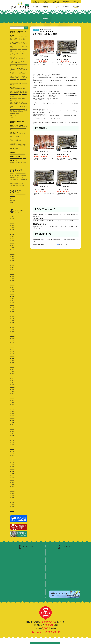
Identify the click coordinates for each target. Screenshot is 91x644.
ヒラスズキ (15, 45)
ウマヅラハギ (20, 59)
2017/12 (12, 440)
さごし (13, 72)
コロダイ (15, 67)
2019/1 (12, 411)
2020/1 (12, 385)
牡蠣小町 (12, 112)
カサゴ (21, 71)
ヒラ (11, 40)
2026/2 (12, 223)
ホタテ (11, 102)
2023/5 (12, 296)
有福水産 (17, 158)
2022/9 (12, 314)
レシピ (12, 198)
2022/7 (12, 318)
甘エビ (20, 94)
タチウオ (21, 37)
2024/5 (12, 269)
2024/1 (12, 278)
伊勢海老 (17, 89)
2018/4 (12, 431)
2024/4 (12, 272)
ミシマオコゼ (24, 40)
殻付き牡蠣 (17, 112)
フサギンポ (16, 53)
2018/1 (12, 438)
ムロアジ (19, 67)
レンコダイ (12, 42)
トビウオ (24, 75)
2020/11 (12, 362)
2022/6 (12, 320)
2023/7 (12, 292)
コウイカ (12, 83)
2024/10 (12, 258)
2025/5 (12, 243)
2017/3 (12, 460)
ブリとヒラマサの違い (15, 136)
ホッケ (11, 67)
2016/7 (12, 478)
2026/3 (12, 221)
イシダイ (12, 46)
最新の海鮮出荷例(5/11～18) (17, 177)
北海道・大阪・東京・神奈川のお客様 (18, 175)
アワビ (18, 106)
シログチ (17, 71)
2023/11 (12, 283)
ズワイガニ (17, 150)
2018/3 (12, 433)
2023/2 (12, 303)
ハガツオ (20, 42)
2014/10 (12, 509)
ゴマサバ (15, 75)
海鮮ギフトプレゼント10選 (16, 127)
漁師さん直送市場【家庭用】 (20, 5)
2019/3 (12, 407)
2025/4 (12, 245)
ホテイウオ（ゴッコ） (15, 60)
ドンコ (11, 53)
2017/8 (12, 449)
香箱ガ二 (16, 94)
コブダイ (22, 56)
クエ (15, 46)
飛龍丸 (24, 158)
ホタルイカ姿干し (19, 141)
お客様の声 (13, 196)
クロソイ (19, 75)
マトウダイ (17, 64)
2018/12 (12, 413)
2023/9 (12, 287)
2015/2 (12, 502)
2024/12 (12, 254)
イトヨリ (14, 40)
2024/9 (12, 260)
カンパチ (23, 46)
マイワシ (15, 59)
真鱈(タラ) (17, 79)
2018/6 (12, 427)
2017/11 (12, 442)
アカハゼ (14, 52)
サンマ (24, 70)
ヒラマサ (19, 46)
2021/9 (12, 340)
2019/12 (12, 387)
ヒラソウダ (14, 44)
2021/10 (12, 338)
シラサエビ (17, 90)
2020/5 (12, 376)
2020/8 (12, 369)
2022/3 (12, 327)
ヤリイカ (24, 83)
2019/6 (12, 400)
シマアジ (24, 49)
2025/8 (12, 236)
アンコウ (12, 56)
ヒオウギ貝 (23, 109)
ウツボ (14, 37)
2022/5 (12, 322)
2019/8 (12, 396)
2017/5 (12, 455)
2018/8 (12, 422)
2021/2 (12, 356)
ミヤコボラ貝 (17, 109)
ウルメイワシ (17, 56)
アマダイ (12, 41)
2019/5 (12, 402)
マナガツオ (15, 57)
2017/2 (12, 462)
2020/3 (12, 380)
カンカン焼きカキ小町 (23, 111)
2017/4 (12, 458)
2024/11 (12, 256)
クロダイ (24, 38)
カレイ (17, 37)
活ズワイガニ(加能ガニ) (22, 93)
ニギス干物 (23, 154)
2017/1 (12, 464)
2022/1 (12, 331)
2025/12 (12, 227)
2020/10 (12, 365)
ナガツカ (24, 44)
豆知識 (12, 205)
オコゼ (18, 68)
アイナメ (22, 52)
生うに (14, 113)
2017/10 (12, 444)
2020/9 (12, 367)
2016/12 (12, 466)
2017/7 (12, 451)
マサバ (11, 75)
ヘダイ (23, 78)
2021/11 (12, 336)
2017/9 (12, 447)
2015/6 (12, 498)
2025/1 (12, 252)
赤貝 (16, 111)
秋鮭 (11, 37)
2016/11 (12, 469)
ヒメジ (25, 59)
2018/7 (12, 424)
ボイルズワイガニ (18, 91)
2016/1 (12, 489)
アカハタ (19, 49)
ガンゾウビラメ (23, 79)
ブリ (24, 71)
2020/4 (12, 378)
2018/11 (12, 416)
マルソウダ (19, 44)
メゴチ (17, 78)
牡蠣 (11, 106)
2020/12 (12, 360)
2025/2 (12, 249)
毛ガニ (23, 98)
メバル (11, 59)
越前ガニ (19, 98)
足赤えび (12, 91)
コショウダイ (21, 53)
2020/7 (12, 371)
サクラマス (23, 68)
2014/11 (12, 506)
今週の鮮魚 (13, 200)
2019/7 (12, 398)
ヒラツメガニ (14, 98)
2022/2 (12, 329)
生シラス (14, 70)
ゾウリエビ (12, 150)
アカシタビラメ (21, 61)
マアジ (14, 55)
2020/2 (12, 382)
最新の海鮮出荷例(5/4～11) (17, 183)
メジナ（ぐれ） (17, 76)
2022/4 (12, 325)
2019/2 (12, 409)
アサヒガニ (12, 89)
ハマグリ (14, 106)
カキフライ (16, 146)
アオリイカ (12, 141)
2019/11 (12, 389)
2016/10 (12, 471)
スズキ (20, 38)
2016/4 (12, 482)
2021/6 (12, 347)
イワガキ (15, 104)
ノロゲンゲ (12, 64)
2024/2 (12, 276)
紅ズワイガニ (22, 89)
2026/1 (12, 225)
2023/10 (12, 285)
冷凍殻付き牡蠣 (22, 146)
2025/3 (12, 247)
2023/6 (12, 294)
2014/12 (12, 504)
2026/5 (12, 216)
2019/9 (12, 393)
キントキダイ (19, 70)
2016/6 (12, 480)
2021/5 (12, 349)
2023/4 (12, 298)
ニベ (19, 66)
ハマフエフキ (14, 66)
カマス (20, 74)
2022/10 (12, 311)
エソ (16, 61)
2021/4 (12, 351)
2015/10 (12, 495)
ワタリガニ (12, 97)
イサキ (11, 38)
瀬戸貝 (21, 106)
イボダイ (15, 49)
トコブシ (12, 109)
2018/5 (12, 429)
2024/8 (12, 263)
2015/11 (12, 493)
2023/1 (12, 305)
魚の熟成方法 (23, 162)
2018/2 (12, 436)
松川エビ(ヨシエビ (19, 97)
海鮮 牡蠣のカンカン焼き (21, 145)
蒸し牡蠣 (23, 104)
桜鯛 (11, 52)
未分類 (12, 203)
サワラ (11, 49)
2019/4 (12, 404)
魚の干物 (12, 154)
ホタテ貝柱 (22, 102)
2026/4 (12, 218)
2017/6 (12, 453)
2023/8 (12, 289)
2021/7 (12, 345)
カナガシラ (19, 134)
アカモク (12, 117)
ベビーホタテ (16, 102)
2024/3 (12, 274)
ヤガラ (20, 78)
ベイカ (20, 83)
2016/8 (12, 475)
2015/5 (12, 500)
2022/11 (12, 309)
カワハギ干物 (17, 154)
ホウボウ (19, 40)
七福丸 (21, 158)
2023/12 (12, 280)
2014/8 (12, 511)
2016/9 (12, 473)
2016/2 (12, 486)
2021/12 (12, 334)
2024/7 (12, 265)
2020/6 (12, 373)
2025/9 (12, 234)
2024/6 (12, 267)
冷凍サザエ (22, 112)
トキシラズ (16, 38)
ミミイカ (16, 83)
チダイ (11, 134)
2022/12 (12, 307)
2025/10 (12, 232)
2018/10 (12, 418)
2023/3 (12, 300)
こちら (58, 244)
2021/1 (12, 358)
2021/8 (12, 342)
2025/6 (12, 241)
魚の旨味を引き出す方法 (15, 162)
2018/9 (12, 420)
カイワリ (25, 37)
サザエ (19, 104)
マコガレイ (23, 76)
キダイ (15, 134)
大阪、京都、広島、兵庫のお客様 (17, 185)
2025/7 (12, 238)
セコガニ (12, 94)
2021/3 (12, 354)
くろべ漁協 (12, 158)
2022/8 (12, 316)
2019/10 (12, 391)
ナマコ (17, 113)
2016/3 (12, 484)
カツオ (17, 42)
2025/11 (12, 229)
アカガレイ (12, 61)
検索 (26, 28)
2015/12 (12, 491)
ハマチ (18, 52)
